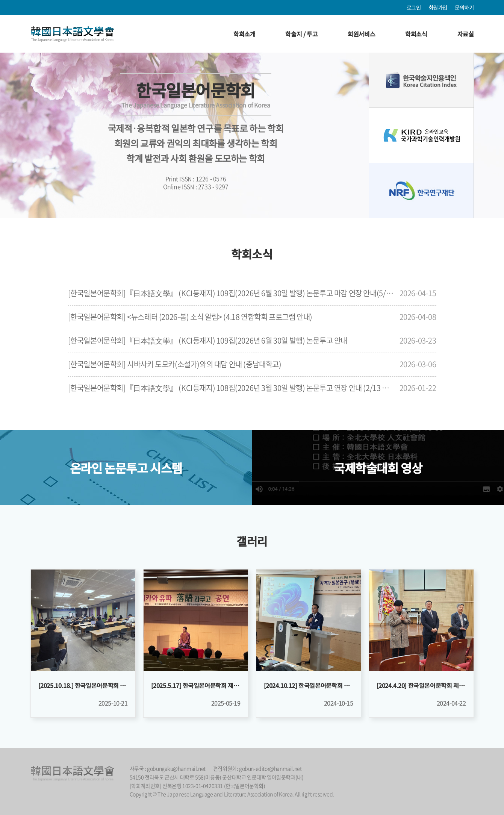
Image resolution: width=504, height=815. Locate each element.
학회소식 (416, 34)
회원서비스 (361, 34)
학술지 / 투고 (301, 34)
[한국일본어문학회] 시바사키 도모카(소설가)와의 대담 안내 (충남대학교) (175, 364)
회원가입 (438, 8)
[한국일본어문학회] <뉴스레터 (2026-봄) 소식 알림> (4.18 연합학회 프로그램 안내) (190, 317)
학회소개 (244, 34)
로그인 (414, 8)
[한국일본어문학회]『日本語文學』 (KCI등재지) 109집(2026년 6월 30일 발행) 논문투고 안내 (208, 340)
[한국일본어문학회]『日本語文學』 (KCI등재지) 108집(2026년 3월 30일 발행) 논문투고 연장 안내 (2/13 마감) (232, 388)
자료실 (466, 34)
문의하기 (464, 8)
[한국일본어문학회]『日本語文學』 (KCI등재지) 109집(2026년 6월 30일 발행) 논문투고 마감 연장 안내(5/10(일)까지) (232, 293)
